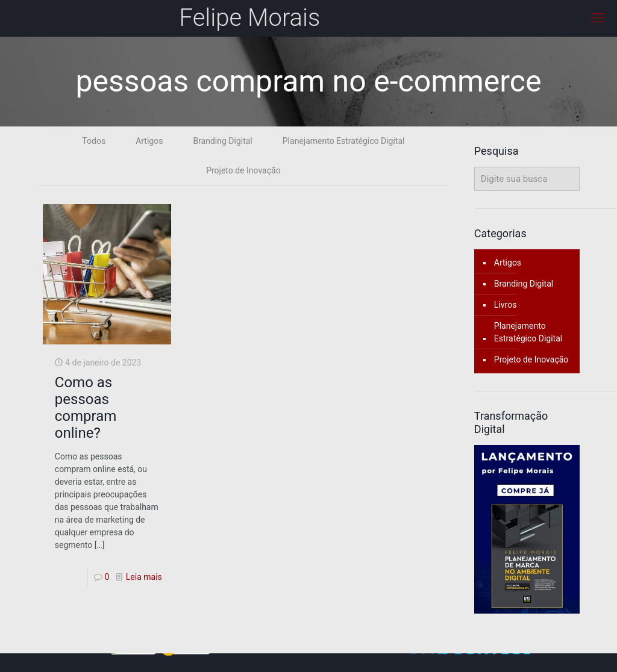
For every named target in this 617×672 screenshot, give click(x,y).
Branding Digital (222, 141)
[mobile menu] (598, 18)
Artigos (149, 141)
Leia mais (144, 577)
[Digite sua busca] (527, 179)
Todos (94, 141)
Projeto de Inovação (243, 170)
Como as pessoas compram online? (86, 408)
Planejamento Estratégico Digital (344, 141)
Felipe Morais (250, 18)
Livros (506, 305)
